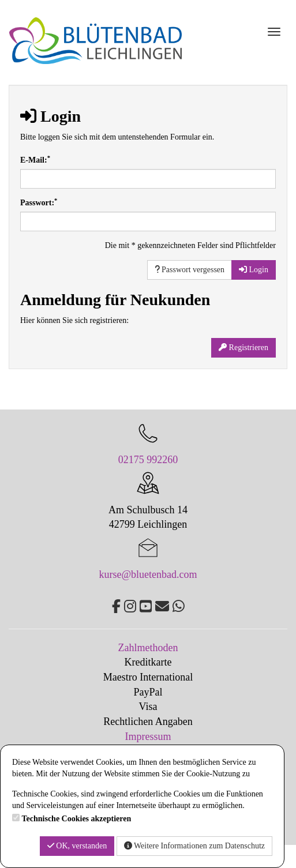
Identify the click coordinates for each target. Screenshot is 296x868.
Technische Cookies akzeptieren (77, 819)
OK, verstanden (77, 846)
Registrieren (243, 347)
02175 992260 (148, 460)
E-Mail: (35, 159)
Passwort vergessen (190, 270)
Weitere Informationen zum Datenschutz (194, 846)
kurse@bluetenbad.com (148, 574)
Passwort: (39, 202)
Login (254, 270)
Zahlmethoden (148, 648)
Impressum (148, 737)
